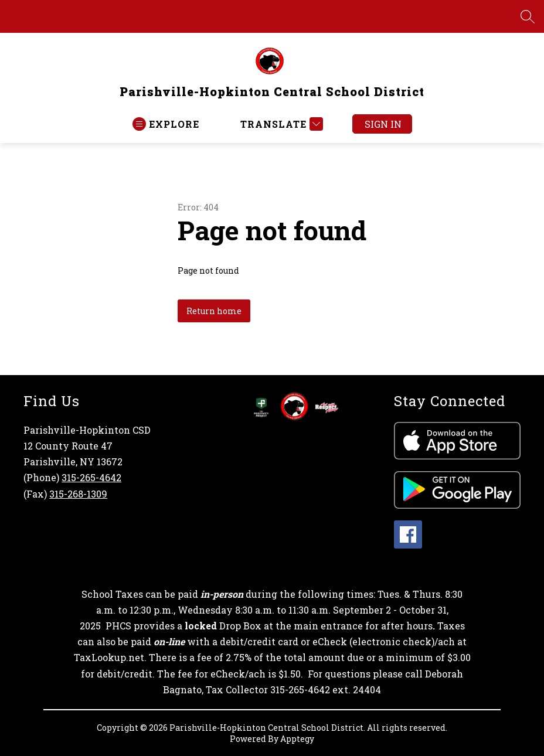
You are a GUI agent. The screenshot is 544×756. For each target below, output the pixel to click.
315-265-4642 (91, 477)
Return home (214, 311)
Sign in (383, 124)
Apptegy (297, 739)
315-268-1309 (78, 494)
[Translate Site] (280, 124)
